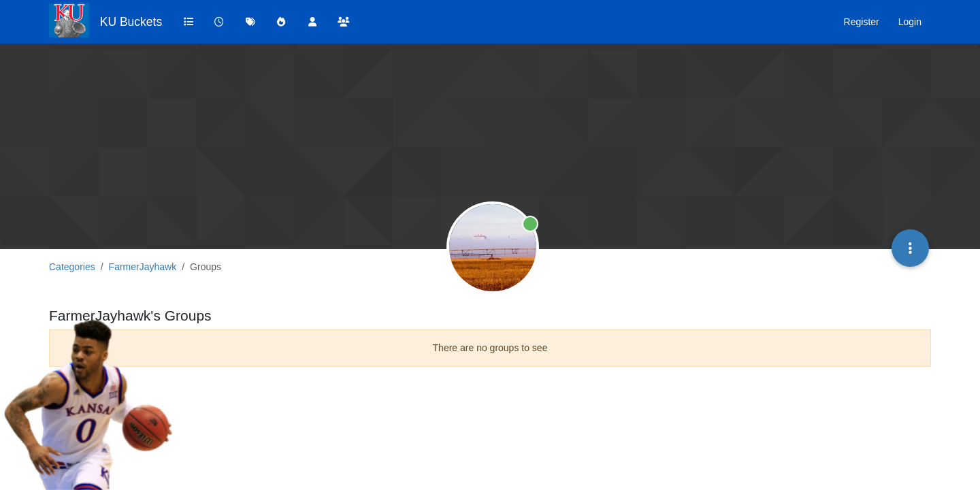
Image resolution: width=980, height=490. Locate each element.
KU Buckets (131, 22)
